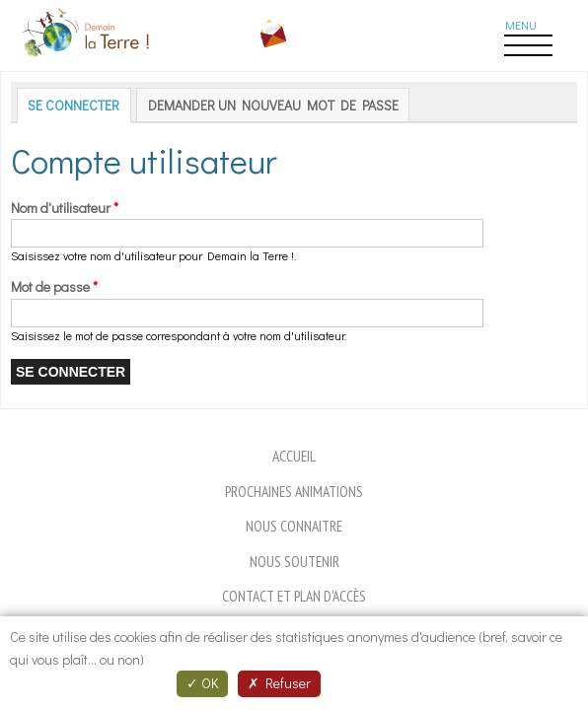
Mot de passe (54, 286)
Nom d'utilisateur (65, 208)
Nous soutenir (294, 561)
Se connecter (79, 105)
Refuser (279, 683)
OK (202, 683)
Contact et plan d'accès (294, 596)
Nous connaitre (294, 526)
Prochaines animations (294, 491)
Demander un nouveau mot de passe (273, 105)
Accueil (294, 456)
